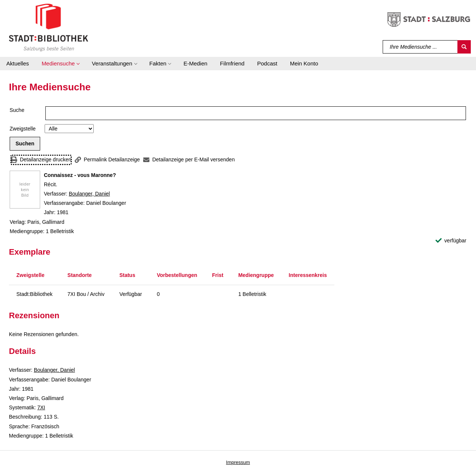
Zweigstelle (23, 129)
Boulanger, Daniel (89, 194)
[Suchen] (464, 47)
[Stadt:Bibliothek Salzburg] (49, 27)
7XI (41, 407)
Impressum (238, 462)
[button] (60, 64)
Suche (17, 110)
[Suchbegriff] (420, 47)
